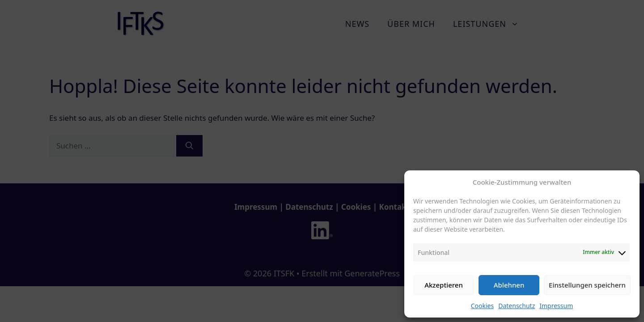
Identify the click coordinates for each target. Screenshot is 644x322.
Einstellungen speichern (587, 285)
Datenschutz (517, 306)
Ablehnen (509, 285)
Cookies (482, 306)
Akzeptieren (444, 285)
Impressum (556, 306)
